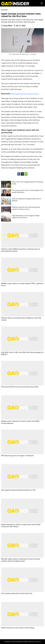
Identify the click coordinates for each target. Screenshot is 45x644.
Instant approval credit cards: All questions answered (25, 94)
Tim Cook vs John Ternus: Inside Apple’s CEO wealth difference (28, 191)
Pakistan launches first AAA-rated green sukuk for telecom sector (26, 208)
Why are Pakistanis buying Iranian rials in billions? (27, 200)
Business (4, 10)
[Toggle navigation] (42, 3)
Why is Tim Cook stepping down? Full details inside (28, 183)
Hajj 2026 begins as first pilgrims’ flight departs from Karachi (26, 217)
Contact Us (38, 642)
